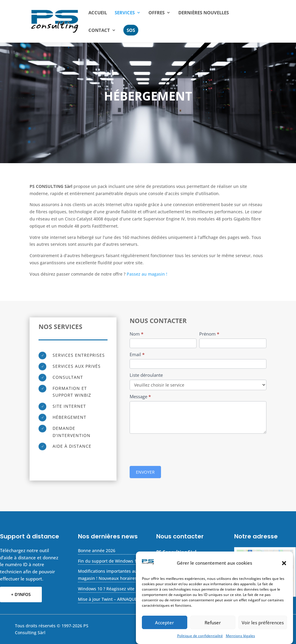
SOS (131, 30)
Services (125, 13)
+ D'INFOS (21, 594)
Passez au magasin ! (146, 274)
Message (140, 396)
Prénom (209, 334)
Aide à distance (72, 446)
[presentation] (175, 448)
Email (137, 354)
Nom (137, 334)
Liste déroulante (146, 375)
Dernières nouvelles (204, 13)
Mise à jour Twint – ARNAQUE (108, 599)
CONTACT (99, 31)
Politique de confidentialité (200, 636)
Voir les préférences (263, 623)
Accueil (98, 13)
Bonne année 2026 (97, 550)
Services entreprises (79, 355)
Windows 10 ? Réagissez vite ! (107, 589)
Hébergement (69, 417)
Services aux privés (77, 366)
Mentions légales (240, 636)
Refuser (213, 623)
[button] (284, 563)
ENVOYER (145, 472)
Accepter (164, 623)
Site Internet (69, 406)
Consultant (68, 377)
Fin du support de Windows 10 (109, 561)
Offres (157, 13)
